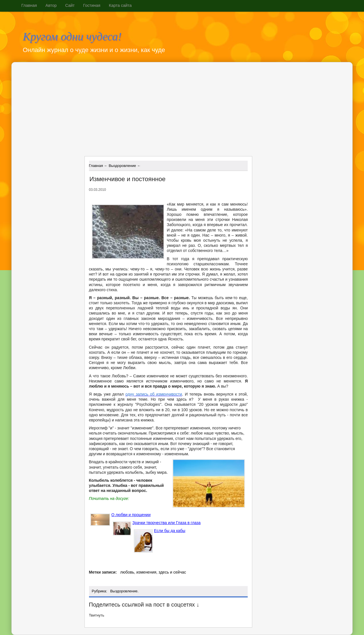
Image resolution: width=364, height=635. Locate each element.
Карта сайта (120, 5)
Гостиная (92, 5)
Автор (51, 5)
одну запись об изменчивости (154, 394)
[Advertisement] (134, 111)
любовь (127, 572)
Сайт (70, 5)
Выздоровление (124, 591)
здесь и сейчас (172, 572)
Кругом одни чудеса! (72, 37)
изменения (146, 572)
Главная (29, 5)
